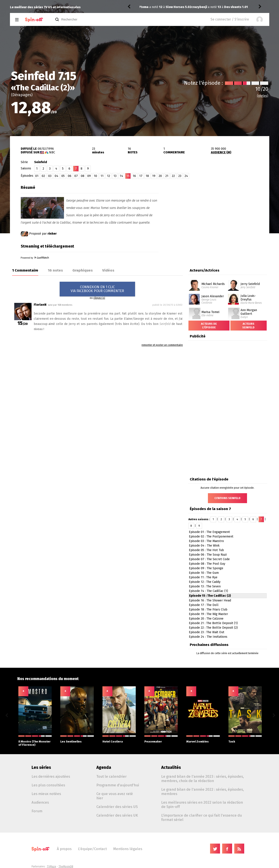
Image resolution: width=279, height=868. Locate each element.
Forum (37, 811)
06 (70, 176)
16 (134, 176)
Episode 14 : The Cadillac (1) (208, 591)
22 (173, 176)
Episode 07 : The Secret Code (209, 559)
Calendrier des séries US (117, 807)
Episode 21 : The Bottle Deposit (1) (213, 623)
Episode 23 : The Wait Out (207, 632)
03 (50, 176)
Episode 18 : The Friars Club (208, 610)
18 (147, 176)
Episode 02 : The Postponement (211, 537)
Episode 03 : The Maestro (206, 541)
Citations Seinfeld (227, 498)
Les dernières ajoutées (51, 776)
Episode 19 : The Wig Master (208, 614)
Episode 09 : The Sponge (206, 568)
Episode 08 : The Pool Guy (207, 564)
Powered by (35, 258)
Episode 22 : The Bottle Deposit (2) (213, 628)
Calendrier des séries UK (117, 815)
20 (160, 176)
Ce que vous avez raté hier (115, 796)
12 (108, 176)
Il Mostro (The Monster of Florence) (35, 741)
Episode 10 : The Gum (204, 573)
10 (95, 176)
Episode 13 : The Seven (205, 586)
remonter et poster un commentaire (162, 345)
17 (141, 176)
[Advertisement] (219, 210)
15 (128, 176)
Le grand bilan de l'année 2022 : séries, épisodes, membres (202, 792)
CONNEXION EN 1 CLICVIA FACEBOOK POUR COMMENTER (97, 289)
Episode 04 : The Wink (204, 546)
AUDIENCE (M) (221, 152)
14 (121, 176)
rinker (52, 234)
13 (115, 176)
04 (57, 176)
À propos (64, 849)
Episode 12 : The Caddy (205, 582)
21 (167, 176)
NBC (52, 152)
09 (89, 176)
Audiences (40, 802)
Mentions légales (128, 849)
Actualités (171, 767)
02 (43, 176)
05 (63, 176)
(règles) (263, 96)
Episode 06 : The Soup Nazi (208, 555)
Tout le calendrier (112, 776)
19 (154, 176)
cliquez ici (99, 298)
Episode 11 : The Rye (203, 577)
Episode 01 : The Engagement (209, 532)
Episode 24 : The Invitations (208, 637)
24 (186, 176)
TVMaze (52, 866)
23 (180, 176)
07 (76, 176)
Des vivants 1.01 (185, 7)
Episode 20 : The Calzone (206, 619)
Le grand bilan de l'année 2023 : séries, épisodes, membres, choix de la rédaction (202, 779)
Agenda (104, 767)
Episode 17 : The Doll (204, 605)
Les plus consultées (48, 785)
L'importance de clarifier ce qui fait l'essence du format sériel (202, 817)
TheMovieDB (66, 866)
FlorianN (40, 305)
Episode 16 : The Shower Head (210, 600)
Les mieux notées (46, 794)
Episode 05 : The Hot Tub (206, 550)
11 (102, 176)
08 (83, 176)
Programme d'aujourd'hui (118, 785)
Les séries (41, 767)
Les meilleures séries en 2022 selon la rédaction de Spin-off (202, 804)
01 (37, 176)
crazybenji (149, 7)
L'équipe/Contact (92, 849)
